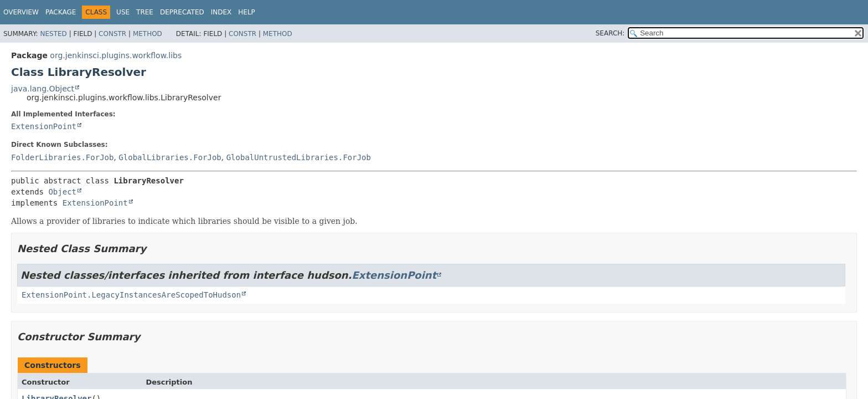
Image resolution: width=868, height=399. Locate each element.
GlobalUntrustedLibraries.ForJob (299, 157)
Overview (21, 12)
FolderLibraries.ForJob (62, 157)
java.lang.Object (43, 89)
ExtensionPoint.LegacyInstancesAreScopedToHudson (131, 295)
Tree (145, 12)
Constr (112, 34)
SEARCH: (610, 33)
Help (247, 12)
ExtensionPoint (44, 126)
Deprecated (182, 12)
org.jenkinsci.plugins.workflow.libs (116, 55)
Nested (53, 34)
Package (61, 12)
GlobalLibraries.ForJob (170, 157)
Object (62, 192)
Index (221, 12)
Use (123, 12)
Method (148, 34)
